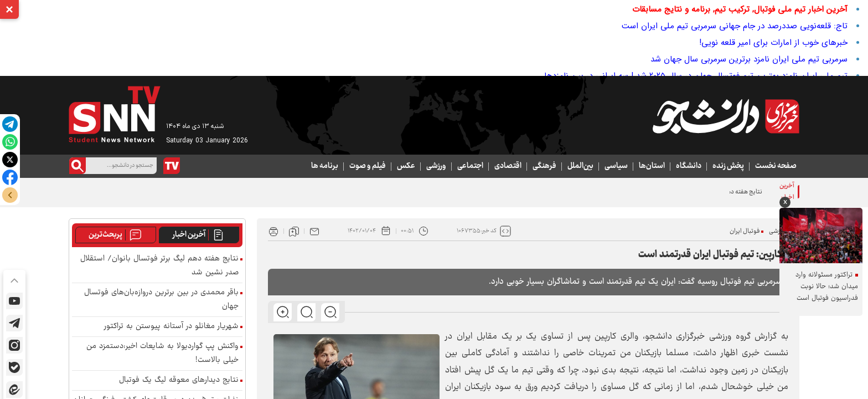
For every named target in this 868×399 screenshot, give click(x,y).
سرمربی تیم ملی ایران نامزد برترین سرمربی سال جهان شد (749, 59)
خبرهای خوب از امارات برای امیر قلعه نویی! (773, 43)
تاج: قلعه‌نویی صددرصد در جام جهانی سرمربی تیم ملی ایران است (735, 26)
